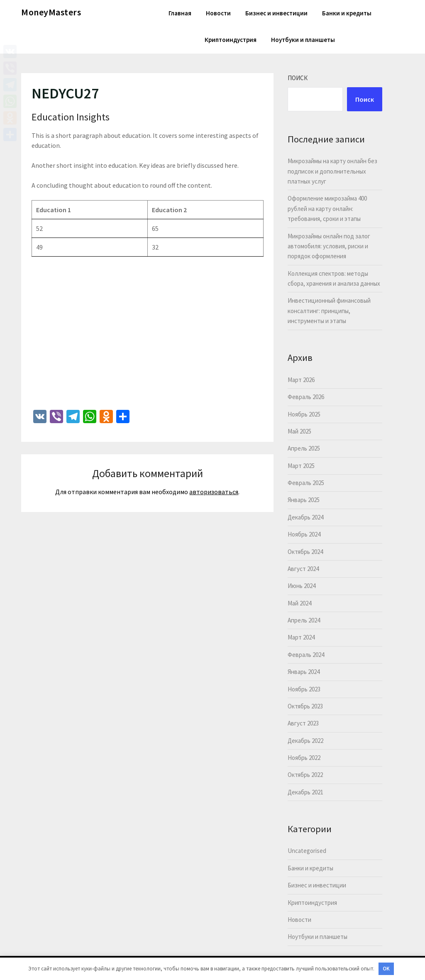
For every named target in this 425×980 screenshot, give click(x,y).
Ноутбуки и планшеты (303, 40)
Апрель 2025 (304, 448)
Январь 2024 (304, 672)
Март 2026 (301, 380)
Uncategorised (307, 851)
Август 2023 (303, 723)
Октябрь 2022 (305, 775)
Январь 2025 (304, 500)
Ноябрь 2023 (304, 689)
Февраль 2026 (306, 397)
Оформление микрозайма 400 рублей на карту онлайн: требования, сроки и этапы (327, 208)
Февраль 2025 (306, 483)
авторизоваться (214, 492)
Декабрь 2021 (305, 792)
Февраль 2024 (306, 655)
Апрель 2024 (304, 620)
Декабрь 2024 (305, 517)
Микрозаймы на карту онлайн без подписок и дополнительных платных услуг (332, 171)
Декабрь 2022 (305, 741)
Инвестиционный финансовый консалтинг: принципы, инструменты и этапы (329, 311)
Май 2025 (299, 431)
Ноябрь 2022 (304, 758)
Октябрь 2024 (305, 552)
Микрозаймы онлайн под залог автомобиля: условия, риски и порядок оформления (329, 246)
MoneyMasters (51, 12)
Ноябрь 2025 (304, 414)
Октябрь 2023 (305, 706)
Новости (218, 13)
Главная (180, 13)
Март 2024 (301, 637)
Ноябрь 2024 (304, 534)
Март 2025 (301, 466)
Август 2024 (303, 569)
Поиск (298, 78)
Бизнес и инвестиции (276, 13)
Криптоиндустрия (231, 40)
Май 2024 (299, 603)
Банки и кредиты (347, 13)
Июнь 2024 (302, 586)
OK (386, 969)
